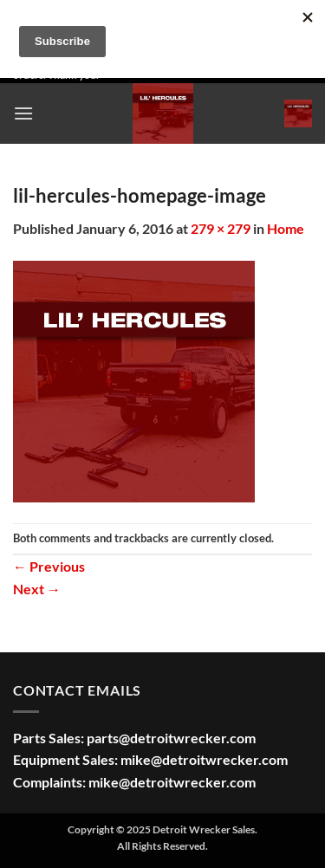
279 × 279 (221, 228)
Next (37, 589)
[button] (23, 113)
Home (286, 228)
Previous (49, 566)
